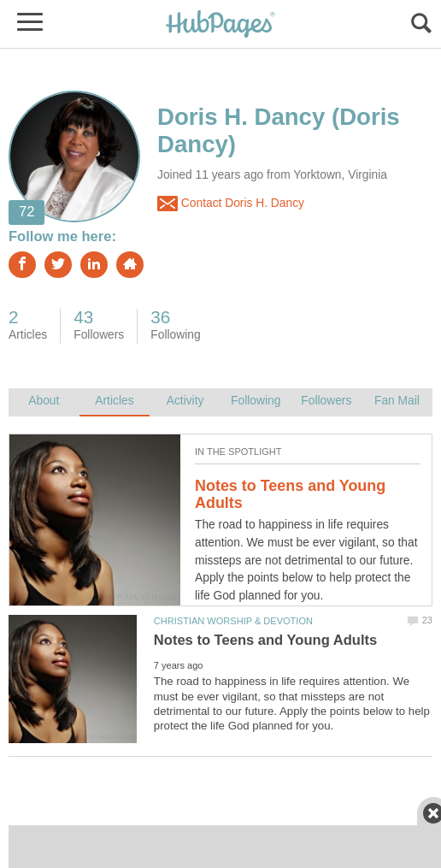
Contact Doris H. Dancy (231, 204)
